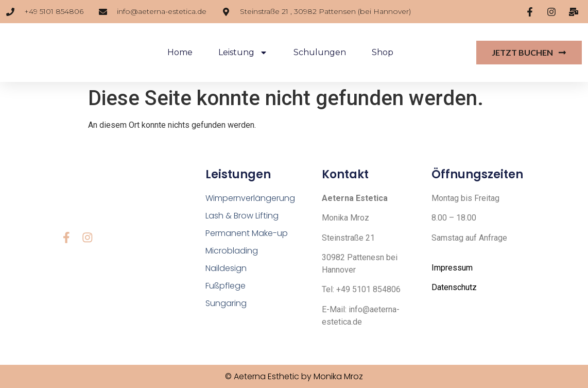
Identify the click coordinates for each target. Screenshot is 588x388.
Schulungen (320, 52)
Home (180, 52)
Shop (383, 52)
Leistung (243, 53)
